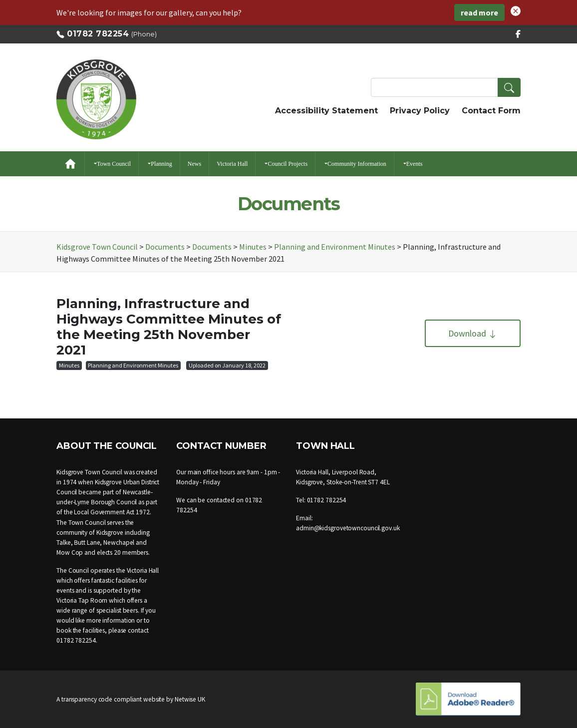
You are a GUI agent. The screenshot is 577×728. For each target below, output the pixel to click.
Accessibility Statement (326, 111)
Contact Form (491, 111)
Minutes (69, 365)
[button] (516, 10)
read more (479, 12)
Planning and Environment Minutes (133, 365)
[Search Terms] (446, 87)
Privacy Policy (420, 111)
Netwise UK (190, 699)
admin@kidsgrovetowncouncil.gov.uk (348, 528)
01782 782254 (98, 34)
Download (473, 333)
